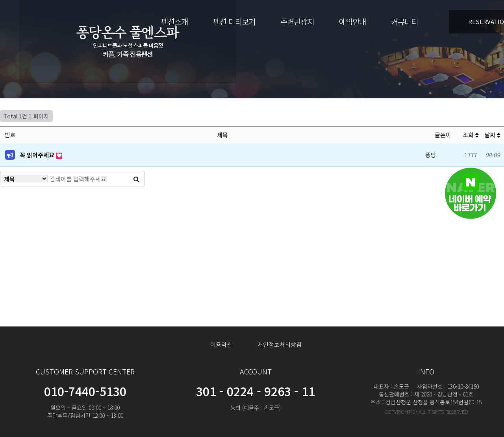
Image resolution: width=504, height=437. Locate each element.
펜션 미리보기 (234, 21)
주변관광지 (297, 21)
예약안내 (352, 21)
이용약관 (221, 344)
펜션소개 (174, 21)
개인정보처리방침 (280, 344)
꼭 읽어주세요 (38, 155)
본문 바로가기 (0, 0)
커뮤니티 (404, 21)
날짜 (492, 135)
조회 (471, 135)
